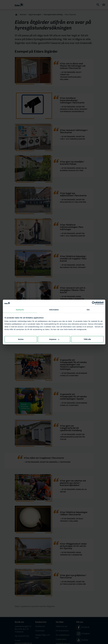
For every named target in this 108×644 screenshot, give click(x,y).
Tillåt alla (87, 339)
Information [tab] (54, 310)
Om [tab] (88, 310)
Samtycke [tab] (20, 310)
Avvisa (21, 339)
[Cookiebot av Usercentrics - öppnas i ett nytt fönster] (94, 303)
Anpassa (54, 339)
